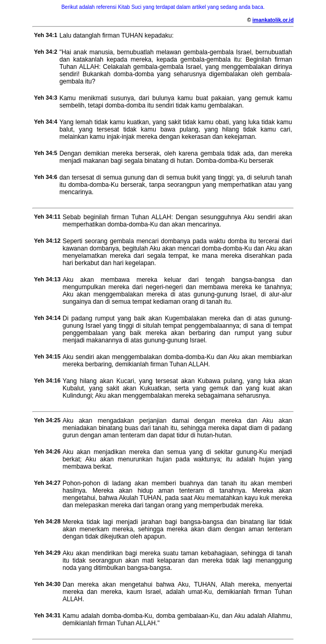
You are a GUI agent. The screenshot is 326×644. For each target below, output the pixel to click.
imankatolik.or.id (273, 20)
